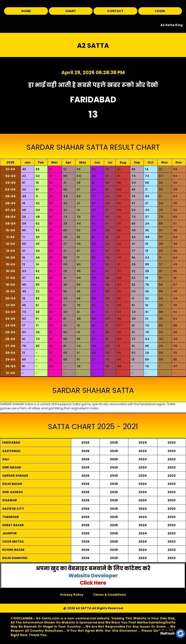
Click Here (93, 583)
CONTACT (115, 11)
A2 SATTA (93, 46)
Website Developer (93, 576)
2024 (143, 442)
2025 (114, 442)
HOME (26, 11)
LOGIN (160, 11)
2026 (85, 442)
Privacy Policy (72, 595)
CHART (71, 11)
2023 (172, 442)
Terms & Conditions (109, 595)
